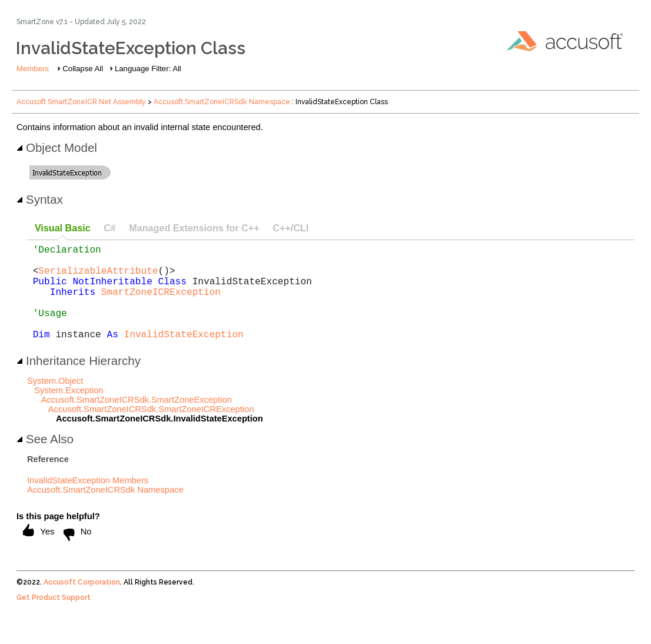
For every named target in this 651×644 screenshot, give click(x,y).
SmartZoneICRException (161, 303)
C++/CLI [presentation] (290, 228)
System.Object (55, 402)
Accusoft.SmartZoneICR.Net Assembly (81, 102)
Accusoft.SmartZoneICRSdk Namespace (222, 102)
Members (33, 69)
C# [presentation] (110, 228)
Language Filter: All (148, 69)
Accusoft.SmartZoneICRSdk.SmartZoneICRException (151, 430)
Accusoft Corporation (82, 603)
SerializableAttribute (98, 277)
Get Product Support (54, 619)
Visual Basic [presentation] (63, 228)
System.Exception (69, 411)
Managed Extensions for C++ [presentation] (194, 228)
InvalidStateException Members (88, 502)
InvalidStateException (184, 355)
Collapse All (83, 69)
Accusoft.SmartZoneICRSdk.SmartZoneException (137, 421)
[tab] (62, 229)
